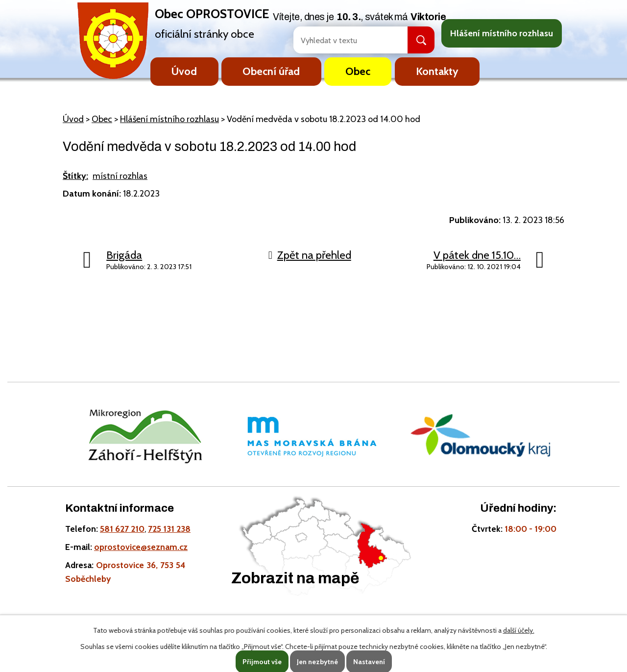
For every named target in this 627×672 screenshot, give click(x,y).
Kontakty (437, 71)
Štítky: (75, 176)
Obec (358, 71)
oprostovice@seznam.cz (141, 547)
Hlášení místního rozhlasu (502, 33)
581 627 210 (122, 529)
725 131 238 (169, 529)
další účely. (519, 630)
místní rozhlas (120, 176)
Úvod (184, 71)
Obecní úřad (271, 71)
